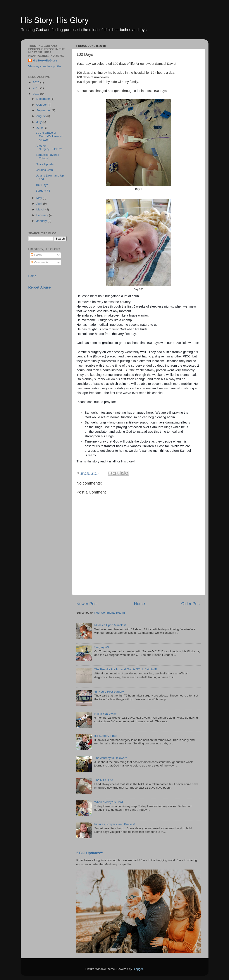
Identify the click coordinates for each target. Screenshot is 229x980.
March (41, 209)
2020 (36, 82)
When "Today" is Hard (109, 802)
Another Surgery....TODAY (49, 147)
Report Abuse (40, 287)
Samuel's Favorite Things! (47, 157)
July (40, 122)
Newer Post (87, 604)
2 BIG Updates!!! (90, 853)
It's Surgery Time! (106, 736)
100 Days (42, 185)
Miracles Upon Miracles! (110, 625)
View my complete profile (45, 66)
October (42, 105)
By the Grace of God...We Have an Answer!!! (49, 136)
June (40, 128)
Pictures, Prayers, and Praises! (114, 824)
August (41, 116)
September (44, 110)
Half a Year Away (105, 714)
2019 (36, 88)
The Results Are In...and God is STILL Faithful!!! (126, 669)
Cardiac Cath (44, 170)
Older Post (191, 604)
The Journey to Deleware (111, 758)
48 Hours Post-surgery (109, 692)
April (40, 204)
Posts (36, 255)
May (40, 198)
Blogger (138, 969)
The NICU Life (104, 780)
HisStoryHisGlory (45, 60)
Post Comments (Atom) (110, 613)
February (43, 215)
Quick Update (45, 164)
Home (139, 604)
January (42, 221)
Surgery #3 (102, 647)
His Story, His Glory (55, 20)
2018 (36, 94)
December (44, 99)
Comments (40, 262)
